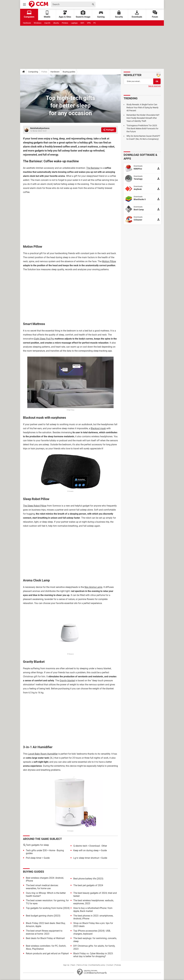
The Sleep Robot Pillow (35, 506)
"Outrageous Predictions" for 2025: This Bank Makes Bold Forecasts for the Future (142, 129)
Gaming (101, 14)
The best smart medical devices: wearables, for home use (42, 887)
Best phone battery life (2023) (88, 879)
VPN (89, 23)
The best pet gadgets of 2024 (88, 885)
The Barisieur (93, 168)
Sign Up (66, 965)
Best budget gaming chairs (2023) (43, 916)
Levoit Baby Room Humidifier (43, 754)
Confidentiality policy (97, 965)
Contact (110, 965)
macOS (47, 23)
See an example (154, 86)
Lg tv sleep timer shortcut (86, 858)
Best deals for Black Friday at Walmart (45, 938)
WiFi (82, 23)
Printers (65, 23)
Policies (118, 965)
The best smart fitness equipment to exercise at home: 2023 (44, 932)
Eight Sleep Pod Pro (44, 339)
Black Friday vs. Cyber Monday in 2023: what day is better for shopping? (93, 955)
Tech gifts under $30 (36, 850)
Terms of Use (82, 965)
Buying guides (69, 72)
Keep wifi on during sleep (86, 850)
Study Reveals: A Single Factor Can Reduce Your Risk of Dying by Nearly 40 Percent (142, 108)
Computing (33, 72)
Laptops (74, 23)
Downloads (137, 14)
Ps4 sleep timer (34, 858)
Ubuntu (56, 23)
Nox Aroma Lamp (93, 587)
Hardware (27, 23)
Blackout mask (98, 428)
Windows (38, 23)
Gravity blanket (67, 681)
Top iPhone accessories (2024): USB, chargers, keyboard (92, 932)
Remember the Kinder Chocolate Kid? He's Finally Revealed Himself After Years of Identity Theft (143, 118)
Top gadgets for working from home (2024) (48, 908)
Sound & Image (83, 14)
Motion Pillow (109, 261)
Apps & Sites (65, 14)
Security (119, 14)
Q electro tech (80, 846)
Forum (155, 14)
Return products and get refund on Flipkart (47, 953)
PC (95, 23)
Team (73, 965)
